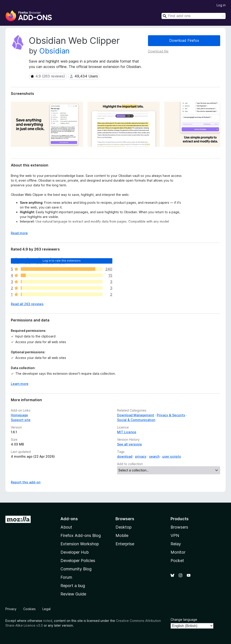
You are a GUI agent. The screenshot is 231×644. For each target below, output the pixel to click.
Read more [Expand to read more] (19, 233)
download (125, 456)
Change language (184, 619)
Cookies (29, 609)
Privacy (11, 609)
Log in (221, 5)
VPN (175, 535)
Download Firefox (184, 40)
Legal (46, 609)
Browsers (179, 527)
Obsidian (54, 51)
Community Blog (76, 569)
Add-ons (69, 519)
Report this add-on (26, 482)
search (154, 456)
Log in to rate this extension (62, 261)
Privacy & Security (171, 415)
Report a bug (73, 586)
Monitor (178, 552)
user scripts (172, 456)
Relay (176, 544)
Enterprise (125, 544)
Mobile (122, 535)
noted (48, 621)
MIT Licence (127, 432)
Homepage (19, 415)
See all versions (129, 444)
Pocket (177, 561)
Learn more (20, 384)
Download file (158, 51)
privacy (141, 456)
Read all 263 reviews (27, 304)
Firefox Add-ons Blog (81, 535)
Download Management (136, 415)
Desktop (124, 527)
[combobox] (194, 16)
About (66, 527)
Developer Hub (75, 552)
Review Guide (73, 594)
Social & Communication (136, 420)
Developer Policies (78, 561)
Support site (21, 420)
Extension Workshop (80, 544)
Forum (66, 577)
